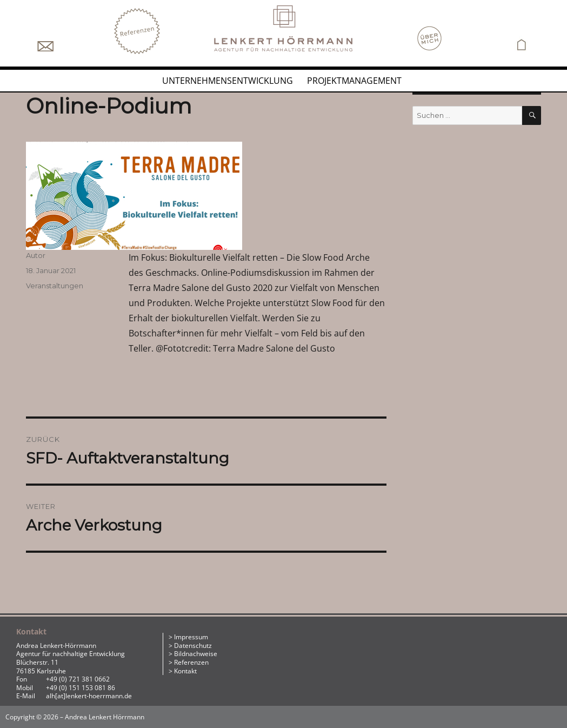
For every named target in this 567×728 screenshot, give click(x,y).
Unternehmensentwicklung (228, 81)
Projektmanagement (354, 81)
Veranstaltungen (55, 286)
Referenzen (191, 662)
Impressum (191, 637)
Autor (36, 255)
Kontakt (185, 671)
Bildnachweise (196, 654)
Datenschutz (193, 646)
